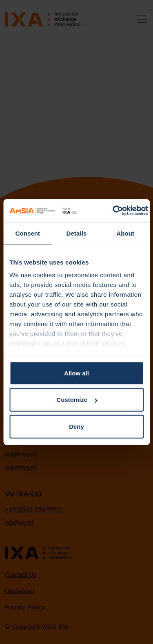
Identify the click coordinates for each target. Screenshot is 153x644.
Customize (77, 400)
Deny (76, 426)
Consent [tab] (28, 233)
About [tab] (125, 233)
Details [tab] (77, 233)
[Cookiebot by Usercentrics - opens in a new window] (113, 211)
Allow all (76, 373)
